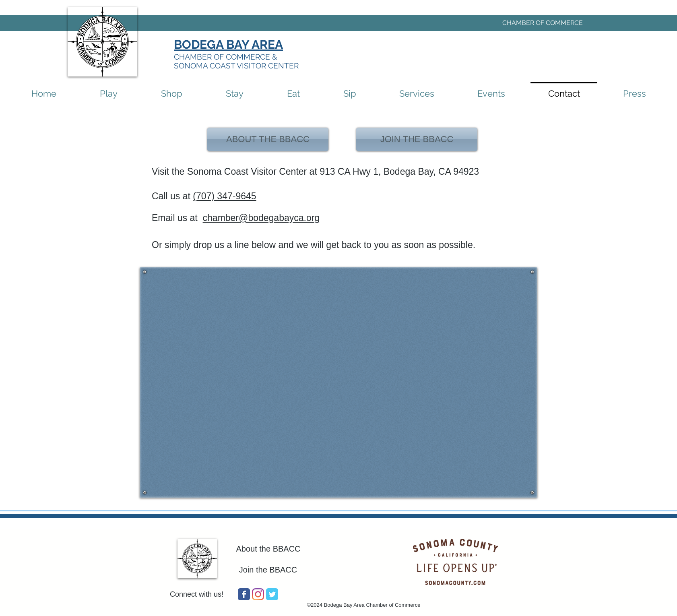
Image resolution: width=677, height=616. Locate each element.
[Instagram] (258, 594)
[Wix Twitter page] (272, 594)
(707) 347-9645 (224, 196)
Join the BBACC (268, 570)
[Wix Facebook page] (244, 594)
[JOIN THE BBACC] (417, 139)
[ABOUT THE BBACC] (268, 139)
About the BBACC (268, 549)
